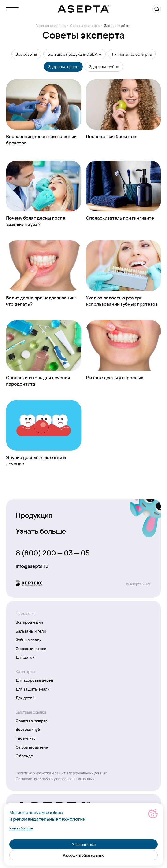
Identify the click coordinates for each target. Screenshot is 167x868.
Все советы (26, 54)
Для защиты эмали (33, 689)
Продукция (34, 515)
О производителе (32, 747)
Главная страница (51, 26)
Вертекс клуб (28, 729)
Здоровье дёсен (63, 66)
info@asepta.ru (32, 566)
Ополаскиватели (31, 648)
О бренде (24, 756)
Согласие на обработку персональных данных (55, 778)
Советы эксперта (85, 26)
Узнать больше (41, 531)
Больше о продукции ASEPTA (74, 54)
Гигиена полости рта (132, 54)
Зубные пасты (29, 640)
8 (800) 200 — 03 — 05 (53, 552)
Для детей (25, 657)
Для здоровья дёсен (34, 680)
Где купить (26, 738)
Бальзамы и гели (31, 631)
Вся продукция (29, 622)
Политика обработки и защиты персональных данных (61, 773)
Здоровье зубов (104, 66)
